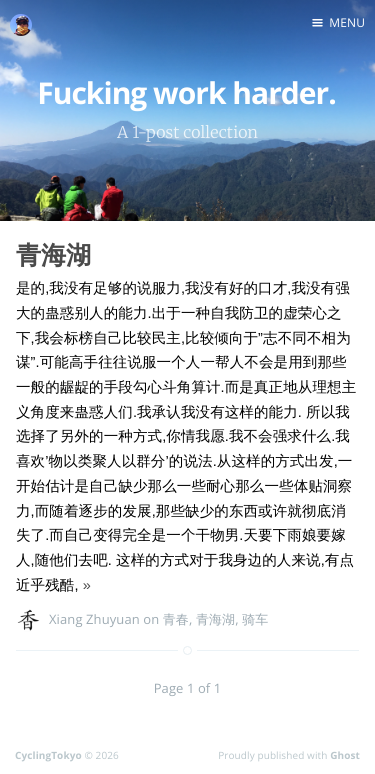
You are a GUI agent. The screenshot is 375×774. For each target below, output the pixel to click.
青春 (176, 619)
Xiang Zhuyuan (94, 619)
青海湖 (53, 255)
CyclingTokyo (48, 755)
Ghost (345, 755)
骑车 (255, 619)
